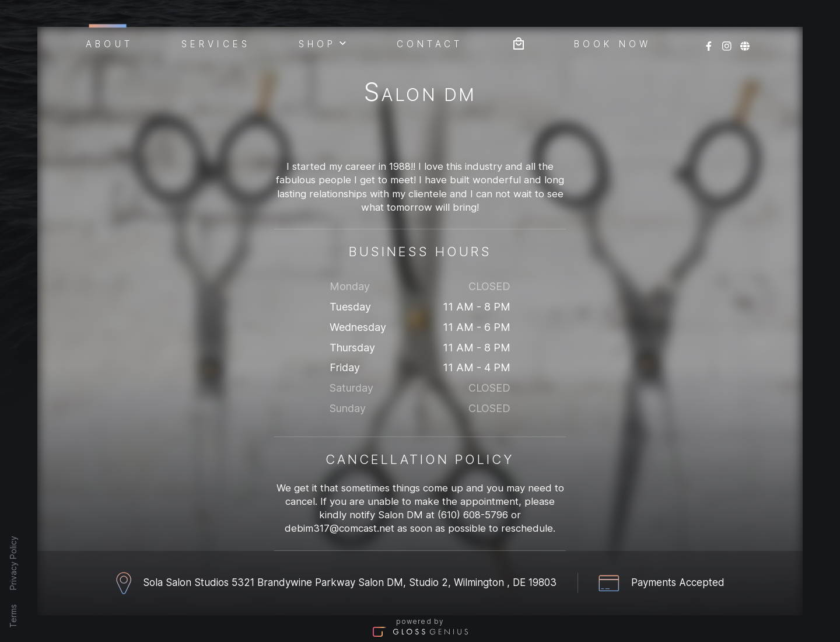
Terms (13, 616)
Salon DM (420, 94)
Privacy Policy (13, 563)
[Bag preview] (519, 42)
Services (216, 43)
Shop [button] (323, 43)
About (109, 42)
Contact (430, 43)
